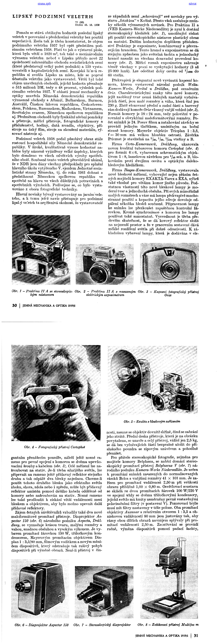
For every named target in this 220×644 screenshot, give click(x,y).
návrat (193, 3)
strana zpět (44, 3)
